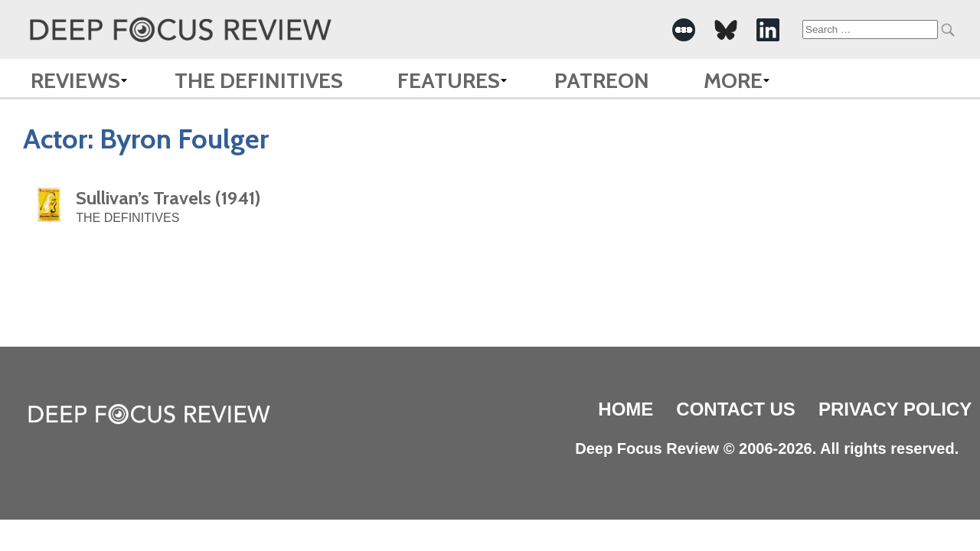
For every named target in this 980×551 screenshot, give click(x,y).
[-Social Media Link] (684, 30)
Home (626, 409)
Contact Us (736, 409)
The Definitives (259, 80)
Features (449, 80)
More (733, 80)
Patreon (602, 80)
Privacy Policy (895, 409)
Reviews (75, 80)
